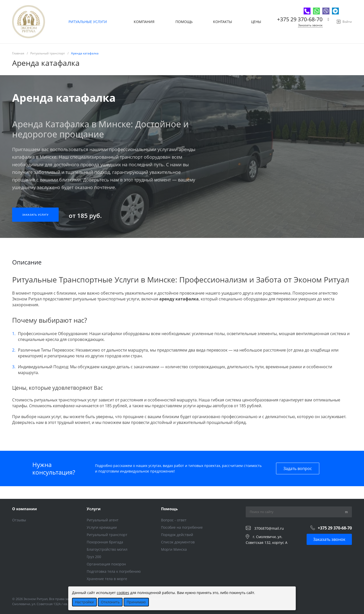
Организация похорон (106, 564)
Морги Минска (174, 549)
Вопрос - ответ (174, 520)
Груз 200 (94, 557)
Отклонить (110, 602)
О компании (25, 509)
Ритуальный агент (103, 520)
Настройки (84, 602)
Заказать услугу (35, 215)
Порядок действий (177, 535)
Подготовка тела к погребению (114, 571)
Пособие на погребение (182, 527)
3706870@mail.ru (269, 528)
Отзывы (19, 520)
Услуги (94, 509)
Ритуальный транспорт (107, 535)
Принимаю (136, 602)
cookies (123, 593)
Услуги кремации (102, 527)
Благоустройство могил (107, 549)
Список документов (178, 542)
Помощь (169, 509)
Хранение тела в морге (107, 579)
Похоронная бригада (105, 542)
